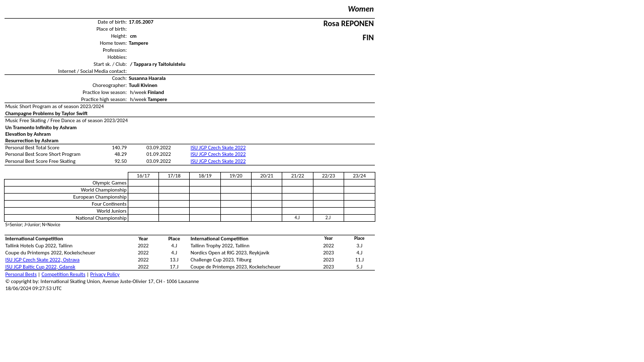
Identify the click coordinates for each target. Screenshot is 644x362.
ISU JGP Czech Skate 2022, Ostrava (43, 260)
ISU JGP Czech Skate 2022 (218, 148)
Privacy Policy (105, 274)
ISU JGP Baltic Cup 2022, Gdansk (41, 267)
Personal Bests (21, 274)
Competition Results (64, 274)
